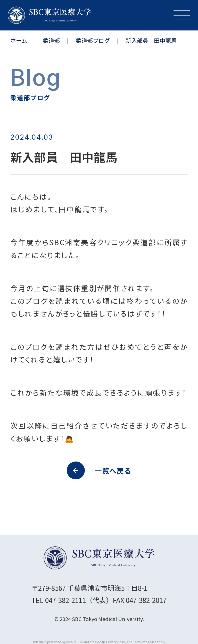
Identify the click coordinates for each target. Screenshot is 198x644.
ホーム (19, 40)
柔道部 (51, 40)
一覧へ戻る (99, 471)
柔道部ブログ (93, 40)
